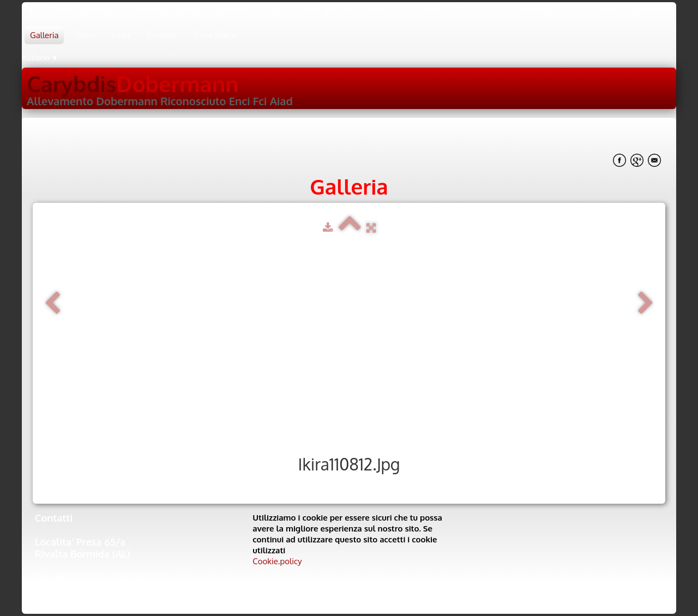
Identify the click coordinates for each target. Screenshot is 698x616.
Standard (123, 13)
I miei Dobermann (275, 13)
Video (85, 35)
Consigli (628, 13)
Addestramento (568, 13)
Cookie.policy (277, 561)
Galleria (44, 35)
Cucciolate (401, 13)
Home (41, 13)
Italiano (40, 58)
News (79, 13)
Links (122, 35)
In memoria (345, 13)
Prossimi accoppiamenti (480, 13)
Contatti (163, 35)
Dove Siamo (216, 35)
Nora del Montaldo (191, 13)
